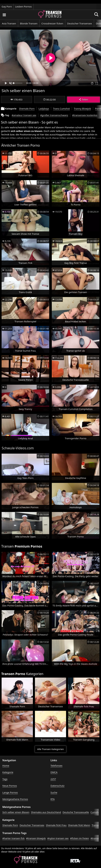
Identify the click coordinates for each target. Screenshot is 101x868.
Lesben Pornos (24, 6)
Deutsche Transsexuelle (76, 812)
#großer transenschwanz (54, 115)
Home (6, 766)
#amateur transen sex (24, 115)
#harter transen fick (13, 838)
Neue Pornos (10, 786)
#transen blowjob (36, 838)
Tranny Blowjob (82, 108)
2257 (53, 779)
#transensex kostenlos (85, 115)
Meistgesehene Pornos (15, 799)
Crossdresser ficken (52, 23)
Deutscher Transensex (80, 23)
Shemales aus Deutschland (46, 812)
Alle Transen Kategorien (50, 749)
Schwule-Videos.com (18, 448)
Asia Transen (9, 23)
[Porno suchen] (4, 15)
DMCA (54, 772)
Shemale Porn (27, 108)
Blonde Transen (29, 23)
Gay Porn (7, 6)
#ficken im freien (80, 838)
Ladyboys (44, 108)
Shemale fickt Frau (56, 825)
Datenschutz (57, 786)
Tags (5, 779)
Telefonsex (56, 766)
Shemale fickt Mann (79, 825)
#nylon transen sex (58, 838)
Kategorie (8, 772)
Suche (54, 792)
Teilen (83, 100)
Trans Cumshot (61, 108)
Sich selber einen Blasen (16, 812)
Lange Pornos (10, 792)
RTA (53, 799)
